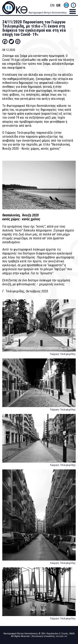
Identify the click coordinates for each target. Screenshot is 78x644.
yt (66, 5)
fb (73, 5)
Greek (58, 5)
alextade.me (61, 636)
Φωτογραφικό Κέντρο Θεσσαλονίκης (48, 13)
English (52, 5)
